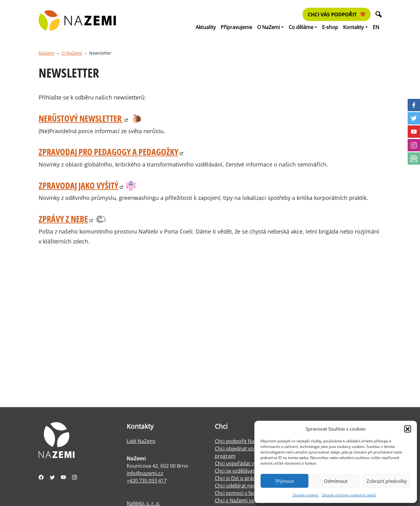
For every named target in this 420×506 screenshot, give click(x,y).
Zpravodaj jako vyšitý (78, 185)
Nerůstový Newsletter (81, 118)
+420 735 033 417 (147, 481)
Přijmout (285, 481)
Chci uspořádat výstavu (242, 463)
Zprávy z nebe (63, 219)
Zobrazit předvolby (387, 481)
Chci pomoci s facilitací (241, 493)
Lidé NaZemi (141, 441)
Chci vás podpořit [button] (337, 15)
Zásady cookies (305, 495)
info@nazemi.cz (145, 473)
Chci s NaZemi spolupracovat (249, 500)
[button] (408, 429)
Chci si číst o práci (235, 478)
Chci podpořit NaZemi (240, 441)
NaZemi (47, 53)
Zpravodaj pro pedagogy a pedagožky (108, 152)
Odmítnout (336, 481)
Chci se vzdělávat (235, 471)
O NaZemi (72, 53)
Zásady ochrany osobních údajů (349, 495)
